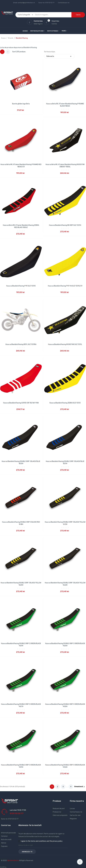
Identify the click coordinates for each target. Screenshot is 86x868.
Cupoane (4, 846)
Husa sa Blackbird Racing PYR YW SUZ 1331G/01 (65, 286)
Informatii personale (8, 833)
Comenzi (4, 836)
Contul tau (6, 825)
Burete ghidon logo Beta (21, 104)
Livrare (72, 809)
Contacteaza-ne (64, 3)
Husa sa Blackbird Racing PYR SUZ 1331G (21, 286)
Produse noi (57, 812)
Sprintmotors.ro (13, 861)
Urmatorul (80, 787)
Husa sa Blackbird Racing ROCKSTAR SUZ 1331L (65, 344)
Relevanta (59, 56)
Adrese (4, 843)
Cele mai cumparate (60, 815)
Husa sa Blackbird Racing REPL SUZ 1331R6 (21, 344)
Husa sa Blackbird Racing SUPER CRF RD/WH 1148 (21, 403)
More (64, 31)
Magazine (73, 819)
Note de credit (6, 840)
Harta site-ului (75, 815)
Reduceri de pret (59, 809)
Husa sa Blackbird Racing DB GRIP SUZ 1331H (65, 225)
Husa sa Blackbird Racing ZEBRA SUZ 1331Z (65, 403)
